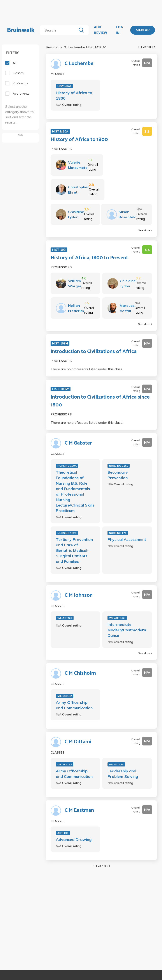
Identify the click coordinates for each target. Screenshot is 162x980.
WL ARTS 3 (65, 618)
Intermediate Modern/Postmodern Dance (127, 630)
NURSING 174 (118, 533)
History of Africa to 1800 (74, 95)
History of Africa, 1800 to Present (89, 258)
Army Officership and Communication (74, 705)
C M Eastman (79, 810)
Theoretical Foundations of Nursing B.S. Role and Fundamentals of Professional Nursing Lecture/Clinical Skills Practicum (75, 491)
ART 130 (63, 833)
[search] (59, 30)
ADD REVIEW (100, 30)
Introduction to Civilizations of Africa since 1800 (100, 401)
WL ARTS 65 (117, 618)
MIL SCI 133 (116, 764)
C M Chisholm (80, 673)
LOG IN (119, 30)
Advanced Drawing (74, 840)
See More (145, 230)
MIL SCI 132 (65, 696)
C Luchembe (79, 64)
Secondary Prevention (118, 475)
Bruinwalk (21, 30)
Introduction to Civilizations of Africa (94, 352)
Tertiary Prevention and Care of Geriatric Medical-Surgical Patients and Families (74, 550)
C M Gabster (78, 443)
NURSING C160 (119, 466)
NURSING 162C (67, 533)
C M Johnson (79, 595)
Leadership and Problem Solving (123, 774)
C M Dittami (78, 742)
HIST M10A (64, 86)
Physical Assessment (127, 539)
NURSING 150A (67, 466)
